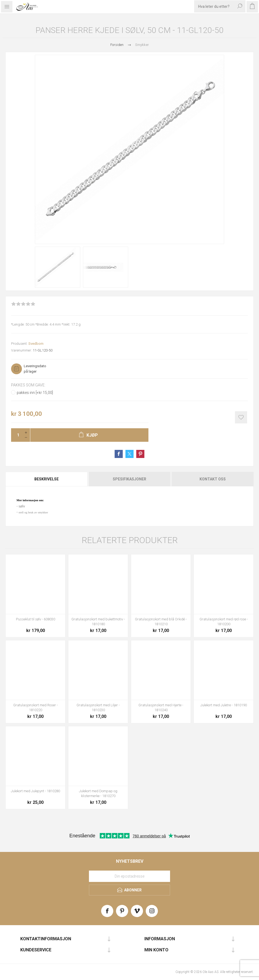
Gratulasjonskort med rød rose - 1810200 (224, 622)
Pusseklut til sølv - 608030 (36, 619)
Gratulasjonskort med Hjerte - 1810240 (161, 708)
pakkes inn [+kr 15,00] (35, 393)
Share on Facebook (119, 454)
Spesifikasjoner (129, 479)
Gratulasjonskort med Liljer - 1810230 (98, 708)
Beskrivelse (47, 479)
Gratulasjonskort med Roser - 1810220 (36, 708)
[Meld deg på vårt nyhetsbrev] (129, 876)
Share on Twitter (129, 454)
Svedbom (36, 344)
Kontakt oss (213, 479)
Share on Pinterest (140, 454)
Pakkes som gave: (28, 385)
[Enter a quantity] (16, 435)
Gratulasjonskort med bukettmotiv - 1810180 (98, 622)
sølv (22, 506)
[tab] (47, 479)
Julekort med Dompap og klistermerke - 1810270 (98, 793)
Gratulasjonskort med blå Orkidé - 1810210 (161, 622)
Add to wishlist (241, 417)
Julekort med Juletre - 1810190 (224, 705)
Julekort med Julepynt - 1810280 (35, 791)
